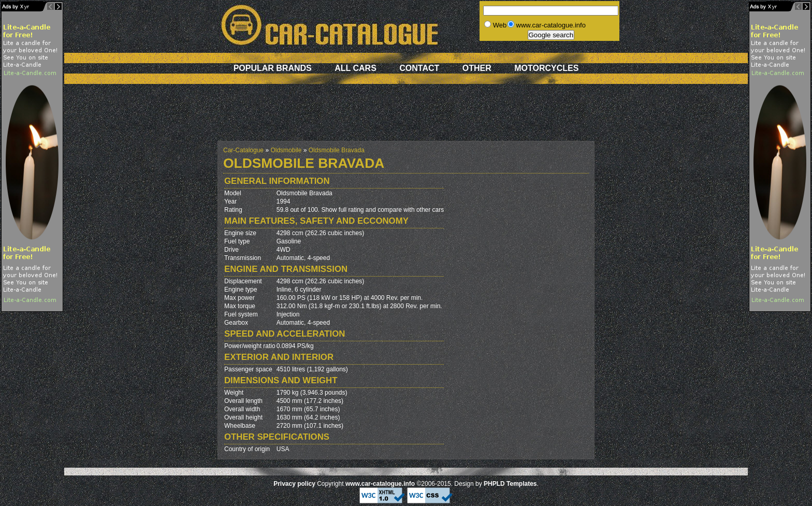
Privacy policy (294, 484)
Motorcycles (546, 68)
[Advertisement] (406, 118)
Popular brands (273, 68)
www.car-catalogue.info (380, 484)
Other (477, 68)
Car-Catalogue (243, 150)
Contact (419, 68)
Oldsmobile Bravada (337, 150)
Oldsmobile (286, 150)
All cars (356, 68)
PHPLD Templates (510, 484)
